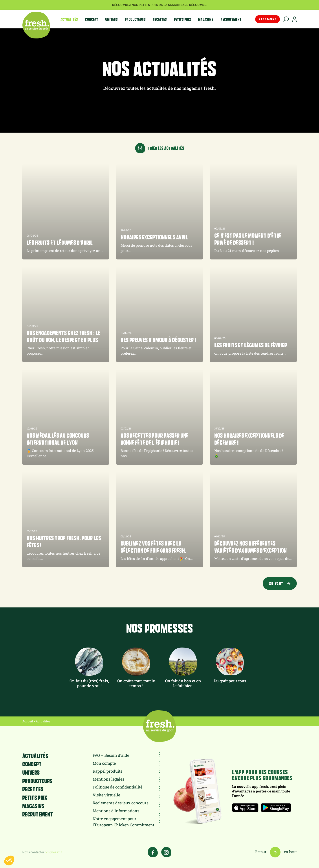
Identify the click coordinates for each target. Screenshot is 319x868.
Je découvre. (196, 5)
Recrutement (231, 19)
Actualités (69, 19)
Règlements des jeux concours (121, 803)
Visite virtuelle (106, 795)
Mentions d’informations (116, 811)
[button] (9, 861)
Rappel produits (107, 771)
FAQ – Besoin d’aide (111, 755)
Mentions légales (108, 779)
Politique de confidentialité (117, 787)
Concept (92, 19)
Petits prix (182, 19)
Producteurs (135, 19)
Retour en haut (276, 852)
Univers (111, 19)
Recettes (160, 19)
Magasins (206, 19)
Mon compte (104, 763)
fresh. (36, 25)
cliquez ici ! (54, 852)
